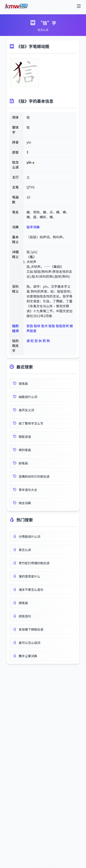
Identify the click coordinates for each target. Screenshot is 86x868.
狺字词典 (33, 227)
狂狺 (30, 326)
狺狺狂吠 (62, 326)
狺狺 (52, 326)
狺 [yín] (32, 252)
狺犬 (44, 326)
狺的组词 (15, 328)
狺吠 (37, 326)
